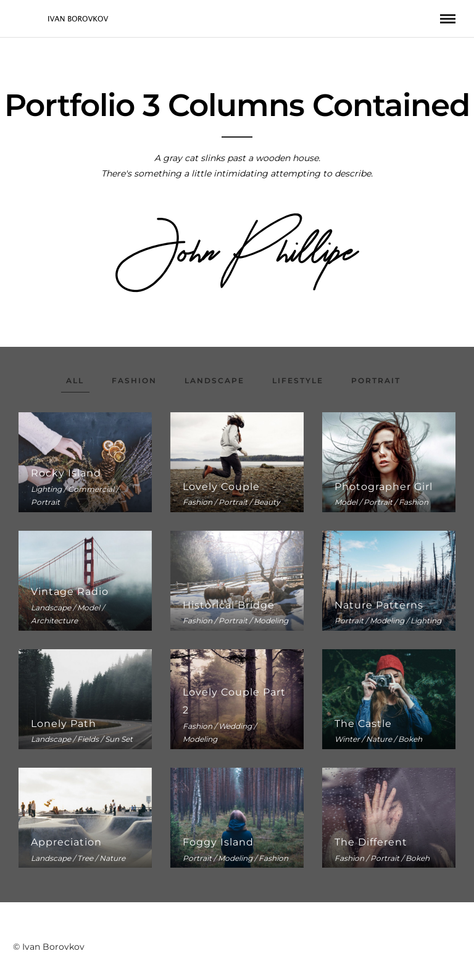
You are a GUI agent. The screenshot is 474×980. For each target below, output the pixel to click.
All (75, 380)
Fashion (134, 380)
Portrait (376, 380)
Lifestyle (298, 380)
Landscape (214, 380)
